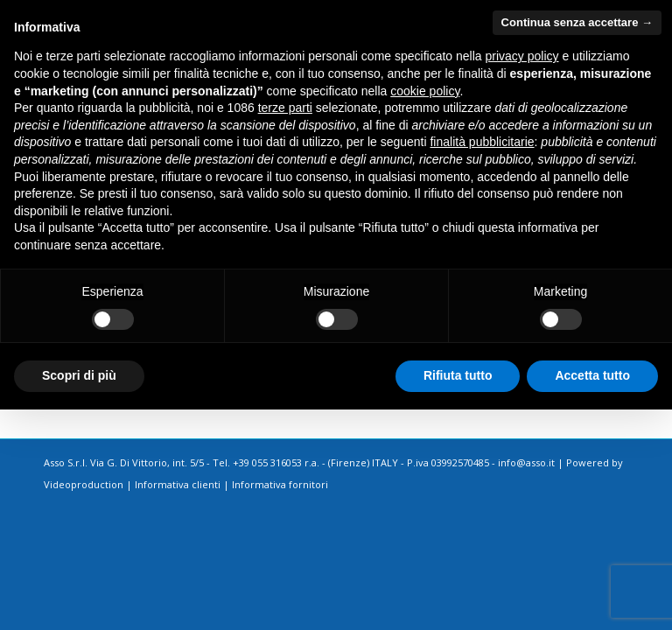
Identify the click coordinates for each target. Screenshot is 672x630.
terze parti (285, 108)
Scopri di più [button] (79, 375)
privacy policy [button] (522, 56)
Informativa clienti (178, 484)
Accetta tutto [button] (592, 375)
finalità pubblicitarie (482, 142)
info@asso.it (526, 462)
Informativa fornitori (280, 484)
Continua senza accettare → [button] (577, 22)
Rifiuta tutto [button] (458, 375)
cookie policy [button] (425, 91)
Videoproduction (84, 484)
